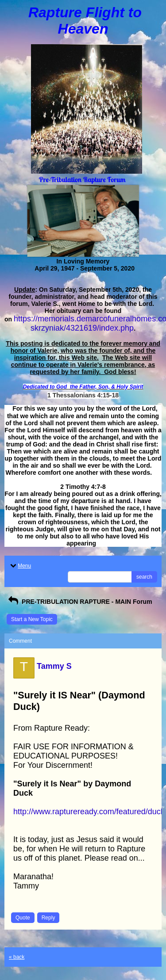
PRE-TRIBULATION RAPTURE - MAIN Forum (79, 602)
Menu (20, 566)
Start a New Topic (32, 619)
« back (17, 957)
